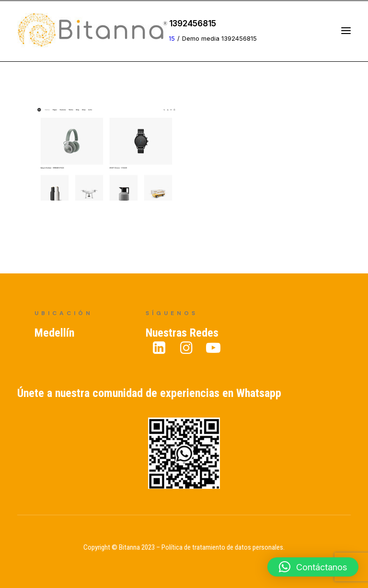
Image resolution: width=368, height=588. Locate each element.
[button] (313, 567)
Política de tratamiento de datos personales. (223, 547)
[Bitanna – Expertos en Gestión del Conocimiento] (93, 30)
